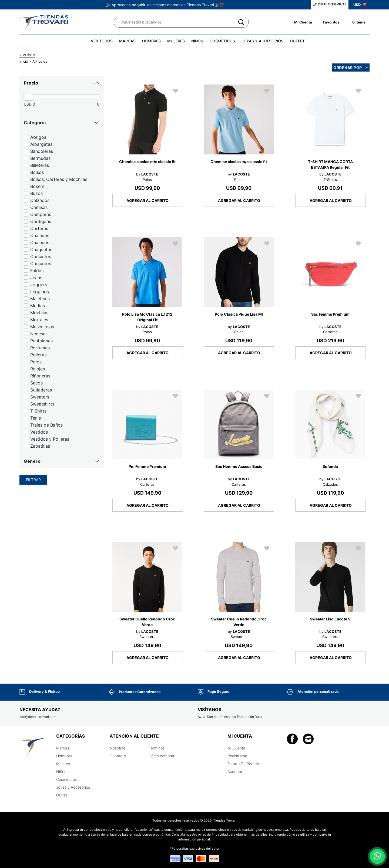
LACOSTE (150, 174)
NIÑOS (197, 41)
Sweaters (40, 397)
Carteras (39, 228)
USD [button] (361, 5)
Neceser (39, 334)
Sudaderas (41, 390)
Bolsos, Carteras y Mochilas (59, 179)
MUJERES (176, 41)
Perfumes (40, 348)
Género (32, 461)
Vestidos (39, 432)
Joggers (39, 285)
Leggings (40, 292)
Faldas (37, 271)
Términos (157, 748)
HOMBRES (151, 41)
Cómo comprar (162, 756)
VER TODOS (102, 41)
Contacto (118, 756)
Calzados (40, 200)
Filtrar (33, 480)
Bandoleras (42, 151)
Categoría (35, 123)
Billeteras (40, 165)
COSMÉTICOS (222, 41)
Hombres (64, 756)
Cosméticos (66, 779)
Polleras (38, 355)
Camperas (41, 214)
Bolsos (37, 172)
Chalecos (40, 235)
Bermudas (40, 158)
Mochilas (39, 313)
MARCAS (127, 41)
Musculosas (42, 327)
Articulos (40, 61)
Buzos (36, 193)
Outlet (62, 795)
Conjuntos (41, 256)
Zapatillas (40, 446)
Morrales (39, 320)
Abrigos (38, 137)
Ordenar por (348, 68)
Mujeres (63, 764)
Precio (31, 83)
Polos (36, 362)
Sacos (36, 383)
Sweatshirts (42, 404)
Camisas (39, 207)
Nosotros (118, 748)
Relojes (38, 369)
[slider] (28, 97)
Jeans (36, 278)
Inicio (24, 61)
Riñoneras (40, 376)
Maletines (40, 299)
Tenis (36, 418)
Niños (61, 771)
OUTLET (297, 41)
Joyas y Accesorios (73, 787)
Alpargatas (41, 144)
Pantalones (41, 341)
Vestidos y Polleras (50, 439)
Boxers (37, 186)
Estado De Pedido (243, 764)
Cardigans (41, 221)
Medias (38, 306)
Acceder (235, 771)
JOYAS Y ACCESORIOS (262, 41)
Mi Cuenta (236, 748)
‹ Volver (27, 55)
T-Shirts (38, 411)
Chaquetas (41, 249)
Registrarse (237, 756)
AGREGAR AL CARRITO (147, 200)
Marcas (63, 748)
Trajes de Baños (46, 425)
